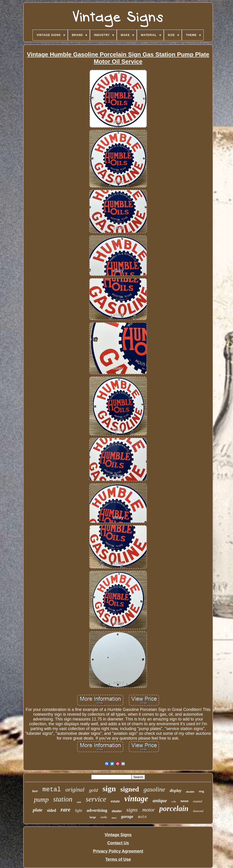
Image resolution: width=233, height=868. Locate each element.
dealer (117, 811)
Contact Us (118, 843)
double (190, 792)
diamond (198, 811)
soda (104, 817)
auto (142, 817)
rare (65, 810)
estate (115, 801)
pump (41, 799)
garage (127, 816)
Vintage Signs (118, 835)
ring (201, 791)
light (78, 811)
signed (130, 789)
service (96, 799)
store (114, 818)
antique (160, 801)
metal (52, 790)
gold (93, 790)
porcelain (174, 809)
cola (174, 802)
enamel (198, 801)
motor (148, 810)
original (75, 790)
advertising (97, 810)
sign (109, 789)
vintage (136, 799)
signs (132, 810)
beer (35, 791)
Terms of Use (118, 859)
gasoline (154, 789)
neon (184, 801)
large (93, 817)
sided (51, 810)
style (79, 802)
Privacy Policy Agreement (118, 851)
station (63, 799)
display (176, 791)
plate (38, 810)
